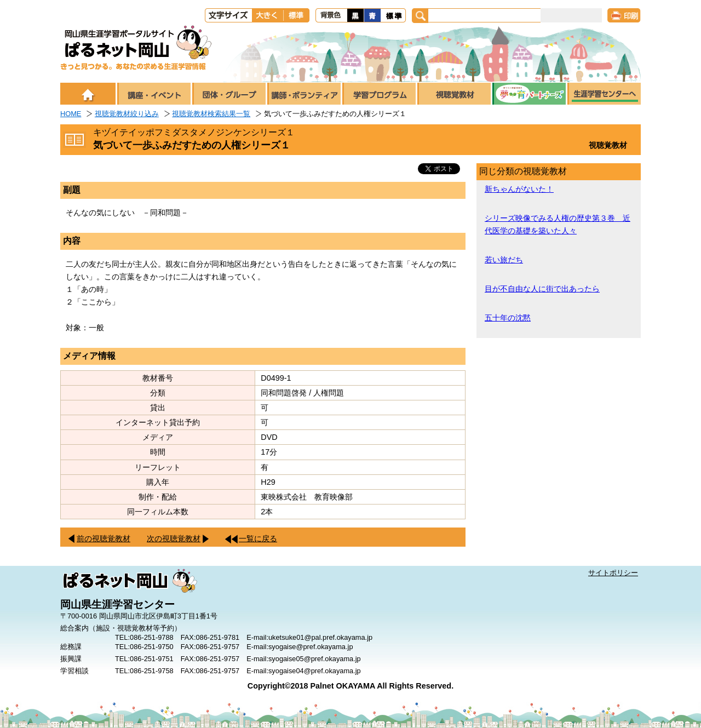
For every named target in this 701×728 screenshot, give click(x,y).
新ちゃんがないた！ (519, 189)
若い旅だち (504, 260)
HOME (71, 114)
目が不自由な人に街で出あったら (542, 289)
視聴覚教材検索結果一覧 (211, 114)
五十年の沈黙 (508, 318)
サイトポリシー (613, 573)
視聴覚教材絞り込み (127, 114)
